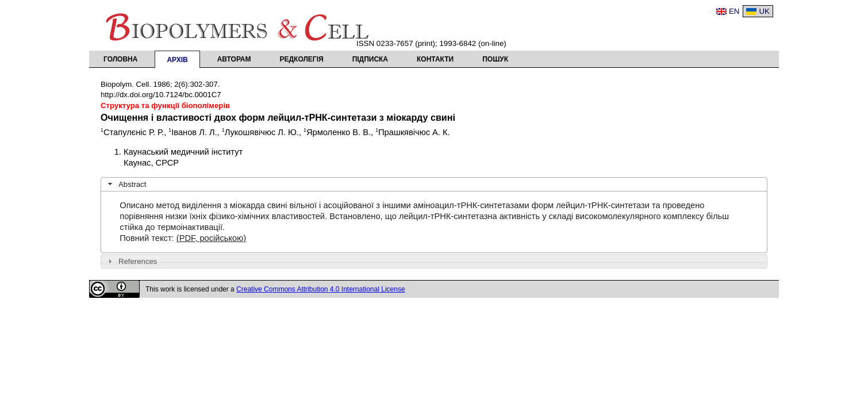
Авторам (234, 59)
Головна (120, 59)
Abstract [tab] (126, 184)
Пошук (495, 59)
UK (764, 11)
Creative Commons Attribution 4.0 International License (321, 289)
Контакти (435, 59)
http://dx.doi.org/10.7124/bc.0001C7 (161, 95)
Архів (177, 60)
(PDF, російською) (211, 238)
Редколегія (302, 59)
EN (734, 11)
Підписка (370, 59)
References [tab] (131, 261)
